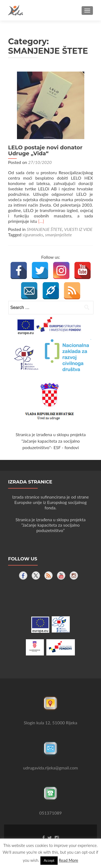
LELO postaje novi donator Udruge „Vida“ (45, 150)
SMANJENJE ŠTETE (44, 229)
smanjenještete (58, 235)
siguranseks (33, 235)
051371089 (51, 813)
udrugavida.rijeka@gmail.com (50, 768)
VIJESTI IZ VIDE (78, 229)
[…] (41, 221)
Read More (68, 860)
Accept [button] (49, 860)
